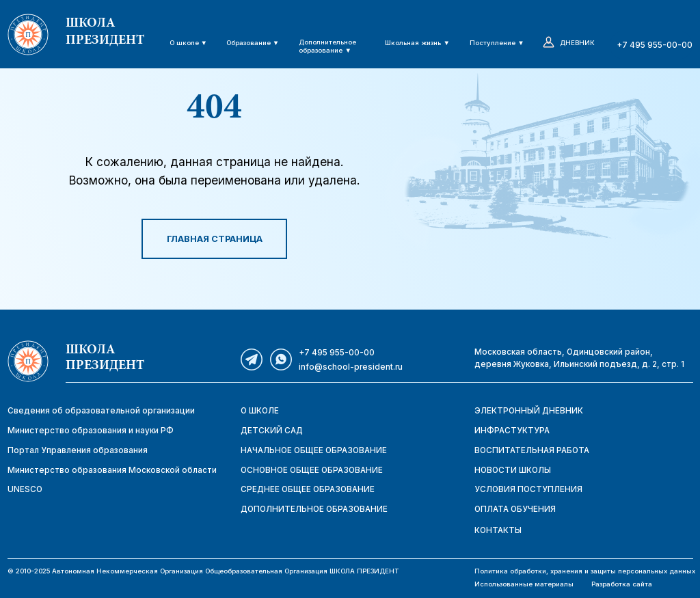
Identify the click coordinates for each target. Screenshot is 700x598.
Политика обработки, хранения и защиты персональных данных (585, 571)
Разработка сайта (622, 584)
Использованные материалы (524, 584)
